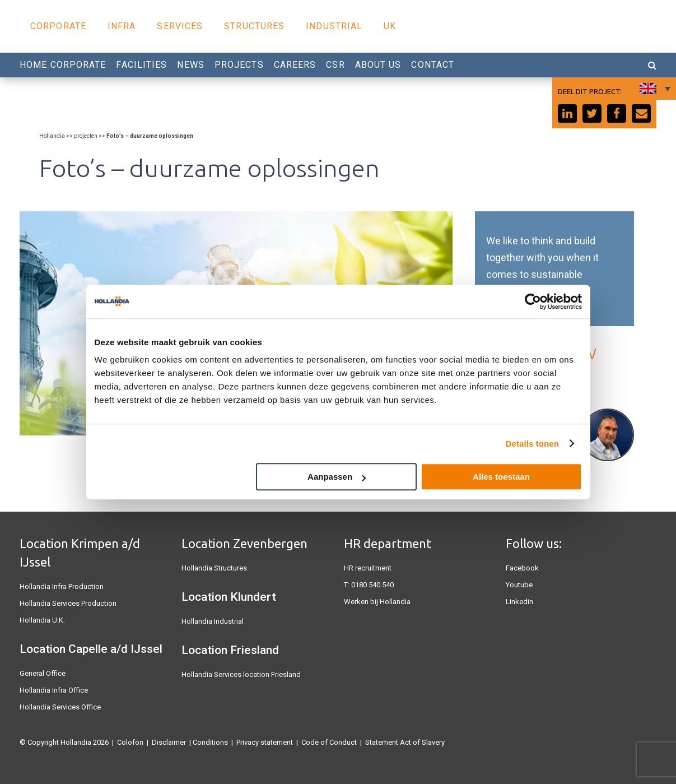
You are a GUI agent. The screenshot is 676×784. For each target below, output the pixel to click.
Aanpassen (337, 477)
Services (180, 26)
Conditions (210, 742)
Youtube (519, 585)
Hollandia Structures (214, 568)
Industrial (334, 26)
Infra (122, 26)
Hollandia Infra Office (54, 690)
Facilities (141, 65)
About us (378, 65)
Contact (433, 65)
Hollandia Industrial (213, 621)
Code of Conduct (329, 742)
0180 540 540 (372, 585)
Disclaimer (169, 742)
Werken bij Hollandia (377, 602)
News (190, 65)
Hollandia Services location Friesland (241, 674)
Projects (239, 65)
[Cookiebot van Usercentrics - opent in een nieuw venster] (533, 301)
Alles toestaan (501, 477)
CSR (335, 65)
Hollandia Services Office (60, 707)
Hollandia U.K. (42, 620)
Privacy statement (265, 742)
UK (390, 26)
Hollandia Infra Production (62, 586)
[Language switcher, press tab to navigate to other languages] (654, 89)
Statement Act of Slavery (405, 742)
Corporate (58, 26)
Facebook (522, 568)
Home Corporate (63, 65)
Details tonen (532, 444)
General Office (43, 673)
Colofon (130, 742)
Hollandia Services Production (68, 603)
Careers (295, 65)
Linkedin (519, 602)
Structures (254, 26)
